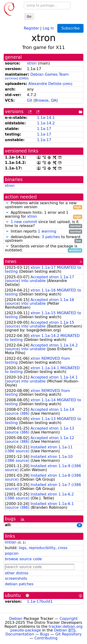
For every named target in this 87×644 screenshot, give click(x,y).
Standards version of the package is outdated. (43, 248)
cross (63, 548)
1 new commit (24, 222)
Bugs (45, 634)
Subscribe (70, 28)
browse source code (23, 559)
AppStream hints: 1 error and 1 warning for (43, 215)
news (11, 261)
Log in (48, 28)
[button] (7, 203)
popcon (12, 553)
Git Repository (69, 634)
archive (11, 78)
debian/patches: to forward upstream (43, 239)
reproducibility (42, 548)
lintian (11, 542)
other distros (17, 573)
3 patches (51, 237)
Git (30, 100)
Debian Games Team (50, 74)
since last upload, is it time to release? (43, 224)
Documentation (20, 634)
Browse (42, 100)
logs (23, 548)
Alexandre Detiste (45, 84)
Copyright (69, 619)
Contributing (46, 638)
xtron (32, 63)
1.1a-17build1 (40, 601)
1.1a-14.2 (46, 123)
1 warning (47, 231)
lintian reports (43, 231)
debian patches (19, 584)
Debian (16, 619)
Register (32, 28)
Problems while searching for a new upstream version (43, 205)
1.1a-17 (44, 129)
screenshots (16, 578)
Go (29, 16)
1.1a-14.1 (46, 118)
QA (54, 100)
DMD (24, 78)
